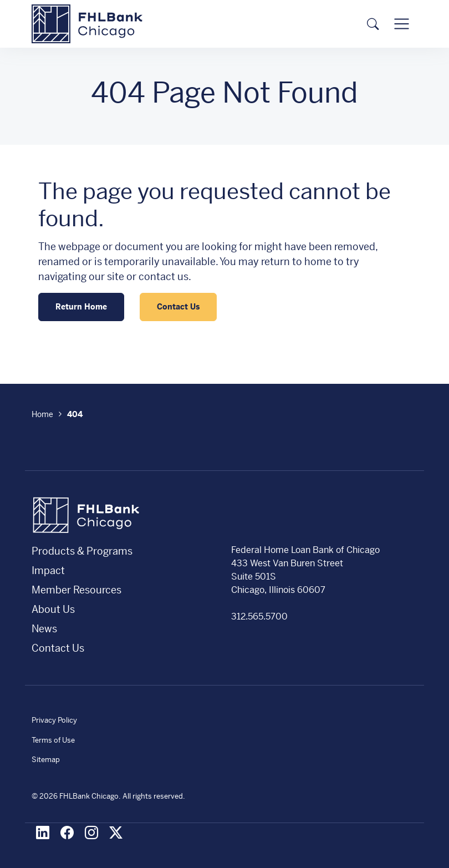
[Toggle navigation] (402, 24)
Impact (48, 570)
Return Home (81, 307)
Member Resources (76, 590)
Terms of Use (53, 740)
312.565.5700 (259, 616)
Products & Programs (82, 551)
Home (42, 414)
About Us (53, 609)
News (44, 629)
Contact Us (178, 307)
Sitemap (46, 760)
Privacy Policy (54, 720)
